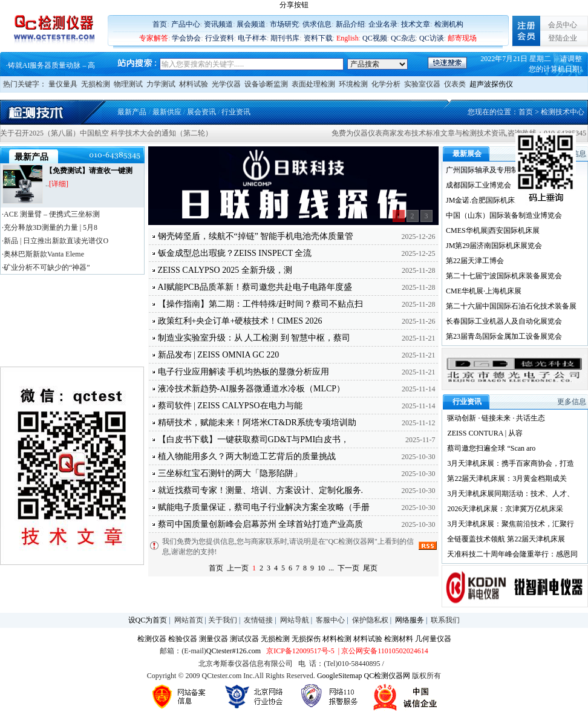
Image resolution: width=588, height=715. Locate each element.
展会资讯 (201, 112)
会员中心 (563, 25)
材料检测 (337, 639)
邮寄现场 (462, 38)
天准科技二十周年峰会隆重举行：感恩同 (512, 554)
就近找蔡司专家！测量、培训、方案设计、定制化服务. (261, 490)
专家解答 (154, 38)
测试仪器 (244, 639)
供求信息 (317, 24)
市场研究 (284, 24)
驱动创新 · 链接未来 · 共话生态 (496, 418)
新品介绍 (350, 24)
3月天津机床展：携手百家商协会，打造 (511, 463)
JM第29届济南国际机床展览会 (494, 246)
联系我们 (445, 620)
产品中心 (186, 24)
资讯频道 (218, 24)
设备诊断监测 (266, 84)
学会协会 (186, 38)
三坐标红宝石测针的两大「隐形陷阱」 (230, 473)
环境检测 (353, 84)
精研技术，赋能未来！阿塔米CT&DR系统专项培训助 (257, 423)
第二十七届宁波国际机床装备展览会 (504, 276)
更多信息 (572, 402)
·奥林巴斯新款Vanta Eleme (43, 254)
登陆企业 (563, 38)
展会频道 (251, 24)
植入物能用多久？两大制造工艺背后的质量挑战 (247, 456)
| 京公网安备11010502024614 (382, 651)
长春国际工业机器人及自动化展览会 (504, 321)
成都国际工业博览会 (479, 185)
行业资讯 (236, 112)
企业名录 (383, 24)
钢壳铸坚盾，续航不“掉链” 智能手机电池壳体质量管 (256, 236)
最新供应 (167, 112)
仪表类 (455, 84)
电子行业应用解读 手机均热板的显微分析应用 (244, 372)
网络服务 (410, 620)
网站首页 (189, 620)
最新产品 (132, 112)
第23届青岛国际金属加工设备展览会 (504, 336)
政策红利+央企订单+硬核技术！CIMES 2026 (240, 321)
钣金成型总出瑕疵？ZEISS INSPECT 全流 (235, 253)
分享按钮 (294, 5)
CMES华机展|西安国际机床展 (493, 230)
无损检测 (96, 84)
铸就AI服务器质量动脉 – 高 (52, 65)
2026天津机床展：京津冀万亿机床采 (505, 509)
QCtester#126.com (234, 651)
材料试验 (194, 84)
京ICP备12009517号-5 (300, 651)
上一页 (238, 568)
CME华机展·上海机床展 (484, 291)
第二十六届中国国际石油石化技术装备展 (511, 306)
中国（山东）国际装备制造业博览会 (504, 215)
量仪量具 (63, 84)
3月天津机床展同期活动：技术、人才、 (511, 494)
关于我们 (223, 620)
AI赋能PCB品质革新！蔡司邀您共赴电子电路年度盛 (255, 287)
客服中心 (330, 620)
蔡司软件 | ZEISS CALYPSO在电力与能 (230, 406)
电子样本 (252, 38)
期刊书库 (285, 38)
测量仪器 (214, 639)
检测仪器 (152, 639)
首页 (160, 24)
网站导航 (295, 620)
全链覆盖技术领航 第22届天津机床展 (506, 539)
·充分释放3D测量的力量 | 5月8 (50, 227)
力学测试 (161, 84)
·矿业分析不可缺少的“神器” (46, 267)
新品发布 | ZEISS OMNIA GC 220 (219, 355)
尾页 (370, 568)
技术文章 (416, 24)
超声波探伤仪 (491, 84)
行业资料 (220, 38)
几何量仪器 (433, 639)
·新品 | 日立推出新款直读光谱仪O (55, 241)
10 (321, 568)
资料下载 (318, 38)
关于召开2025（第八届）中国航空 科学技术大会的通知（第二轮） (106, 133)
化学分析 (386, 84)
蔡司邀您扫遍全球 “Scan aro (491, 448)
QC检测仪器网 (387, 676)
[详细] (59, 184)
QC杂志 (403, 38)
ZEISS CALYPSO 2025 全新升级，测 (225, 270)
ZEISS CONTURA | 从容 (485, 433)
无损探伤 (306, 639)
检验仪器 (183, 639)
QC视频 (375, 38)
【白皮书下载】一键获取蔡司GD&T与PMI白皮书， (254, 439)
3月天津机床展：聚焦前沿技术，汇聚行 (511, 524)
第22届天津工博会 (475, 261)
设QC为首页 (148, 620)
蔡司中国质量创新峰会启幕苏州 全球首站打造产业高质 (261, 524)
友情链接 (258, 620)
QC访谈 (432, 38)
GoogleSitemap (340, 676)
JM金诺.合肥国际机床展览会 (491, 200)
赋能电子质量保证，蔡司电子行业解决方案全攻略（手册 (264, 507)
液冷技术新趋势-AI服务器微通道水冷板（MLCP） (252, 389)
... (331, 568)
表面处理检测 (313, 84)
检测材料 (399, 639)
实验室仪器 (422, 84)
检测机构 (449, 24)
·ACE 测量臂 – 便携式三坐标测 (51, 214)
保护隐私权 (370, 620)
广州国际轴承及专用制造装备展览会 (504, 170)
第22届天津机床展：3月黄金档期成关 (507, 478)
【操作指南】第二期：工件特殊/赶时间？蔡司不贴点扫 (261, 304)
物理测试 (128, 84)
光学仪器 (226, 84)
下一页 (348, 568)
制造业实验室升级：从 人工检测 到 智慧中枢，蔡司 (254, 338)
